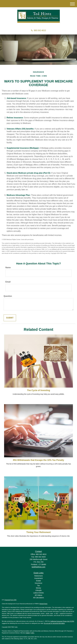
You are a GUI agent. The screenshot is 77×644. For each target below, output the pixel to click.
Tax (38, 586)
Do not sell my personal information (54, 623)
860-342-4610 (39, 30)
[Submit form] (10, 318)
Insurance (38, 583)
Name (8, 268)
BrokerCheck (44, 604)
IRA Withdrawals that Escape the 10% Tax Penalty (38, 460)
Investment (38, 578)
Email (8, 282)
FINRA (28, 633)
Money (38, 588)
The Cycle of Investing (38, 390)
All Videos (38, 595)
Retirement (38, 576)
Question (8, 296)
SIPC (33, 633)
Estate (38, 581)
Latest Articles (38, 593)
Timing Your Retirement (38, 532)
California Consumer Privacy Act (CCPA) (62, 621)
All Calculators (38, 598)
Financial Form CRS (10, 600)
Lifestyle (38, 590)
